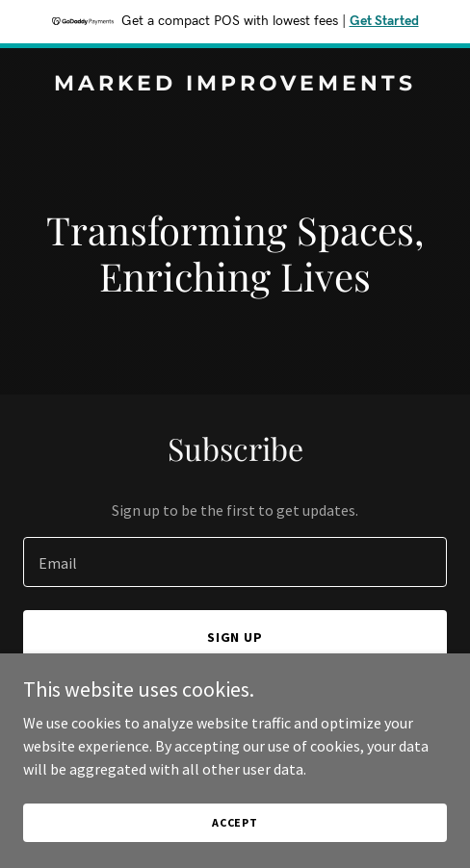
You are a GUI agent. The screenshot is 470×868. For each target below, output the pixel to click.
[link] (235, 85)
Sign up (235, 637)
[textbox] (235, 562)
